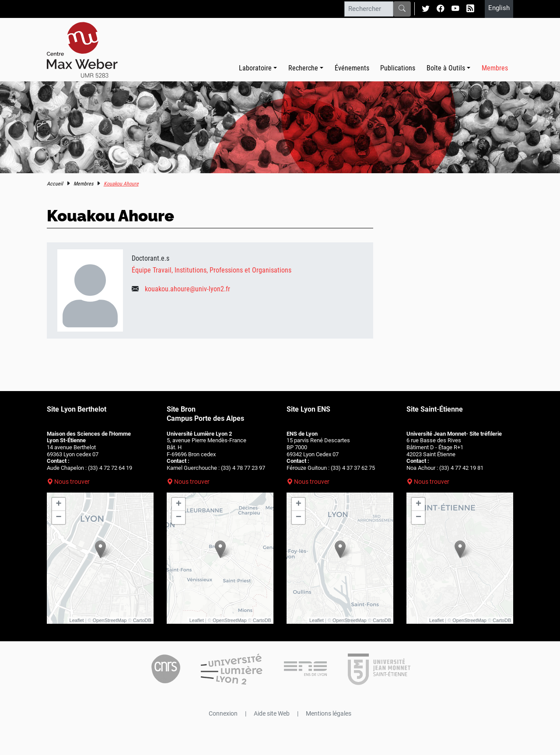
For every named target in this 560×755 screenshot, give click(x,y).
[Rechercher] (369, 9)
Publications (398, 68)
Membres (495, 68)
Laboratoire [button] (255, 68)
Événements (352, 68)
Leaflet (77, 620)
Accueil (55, 184)
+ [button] (59, 504)
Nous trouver (72, 482)
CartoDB (142, 620)
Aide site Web (272, 713)
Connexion (223, 713)
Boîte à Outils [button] (446, 68)
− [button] (59, 517)
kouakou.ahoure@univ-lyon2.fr (187, 289)
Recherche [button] (303, 68)
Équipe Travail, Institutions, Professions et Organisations (212, 270)
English (499, 8)
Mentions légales (329, 713)
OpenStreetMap (110, 620)
